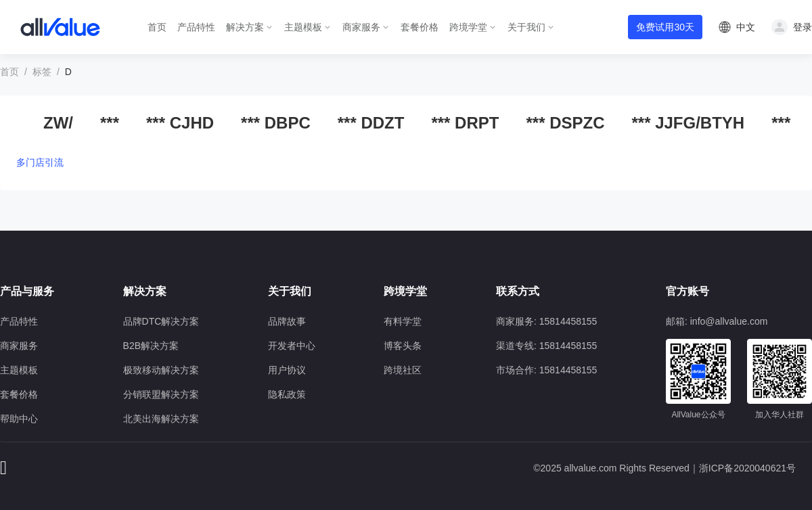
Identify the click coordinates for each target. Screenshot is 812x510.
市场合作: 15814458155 (546, 370)
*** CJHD (180, 123)
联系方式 (518, 291)
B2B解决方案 (151, 346)
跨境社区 (403, 370)
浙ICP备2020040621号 (747, 468)
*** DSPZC (565, 123)
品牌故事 (287, 321)
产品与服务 (27, 291)
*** (110, 123)
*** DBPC (276, 123)
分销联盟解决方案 (161, 394)
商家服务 (361, 27)
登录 (803, 27)
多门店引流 (40, 162)
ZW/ (58, 123)
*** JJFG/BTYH (688, 123)
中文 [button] (746, 27)
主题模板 (303, 27)
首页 (157, 27)
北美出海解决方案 (161, 419)
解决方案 (245, 27)
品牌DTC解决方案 (161, 321)
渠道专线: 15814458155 (546, 346)
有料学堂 (403, 321)
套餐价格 (420, 27)
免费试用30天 (665, 27)
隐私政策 (287, 394)
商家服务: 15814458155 (546, 321)
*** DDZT (371, 123)
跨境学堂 (468, 27)
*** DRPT (465, 123)
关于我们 (526, 27)
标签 (42, 72)
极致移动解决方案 (161, 370)
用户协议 (287, 370)
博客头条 (403, 346)
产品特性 (196, 27)
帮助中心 (19, 419)
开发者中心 (292, 346)
